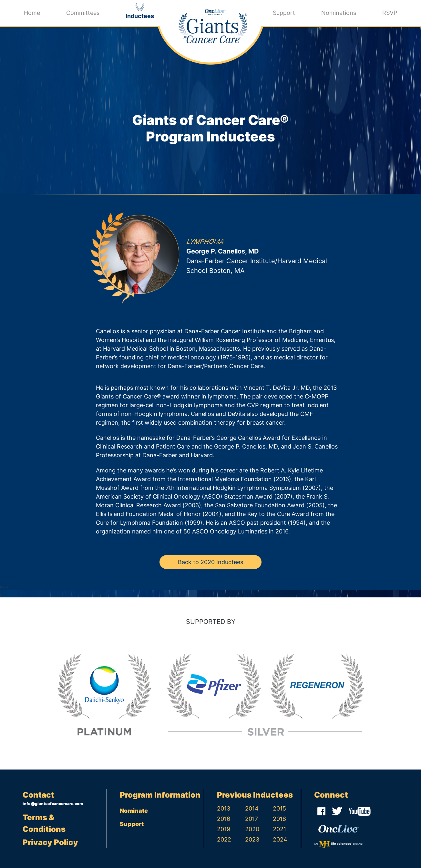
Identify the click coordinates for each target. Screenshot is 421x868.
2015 (279, 808)
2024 (280, 839)
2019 (224, 829)
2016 (224, 819)
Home (32, 13)
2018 (279, 819)
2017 (252, 819)
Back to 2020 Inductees (211, 562)
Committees (83, 13)
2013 (224, 808)
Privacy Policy (50, 842)
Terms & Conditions (44, 823)
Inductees (140, 16)
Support (284, 13)
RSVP (390, 13)
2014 (252, 808)
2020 (252, 829)
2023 (252, 839)
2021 (279, 829)
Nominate (134, 811)
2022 (224, 839)
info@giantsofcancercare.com (53, 804)
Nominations (339, 13)
